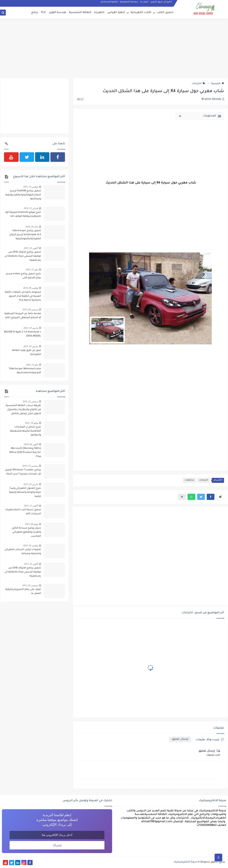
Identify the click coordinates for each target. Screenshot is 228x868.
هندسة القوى (57, 13)
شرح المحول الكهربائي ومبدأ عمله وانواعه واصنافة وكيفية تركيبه (25, 492)
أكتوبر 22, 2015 (31, 248)
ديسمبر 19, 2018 (30, 466)
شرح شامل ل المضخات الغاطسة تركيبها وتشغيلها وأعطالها (25, 431)
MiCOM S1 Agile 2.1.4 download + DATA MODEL (23, 334)
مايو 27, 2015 (32, 269)
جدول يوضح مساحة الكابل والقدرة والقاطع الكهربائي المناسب (26, 532)
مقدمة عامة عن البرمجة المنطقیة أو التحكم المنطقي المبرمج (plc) (23, 316)
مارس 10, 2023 (31, 328)
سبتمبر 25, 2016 (30, 401)
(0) (80, 100)
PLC (43, 13)
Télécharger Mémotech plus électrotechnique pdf (25, 371)
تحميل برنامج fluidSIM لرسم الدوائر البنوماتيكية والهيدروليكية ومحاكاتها (23, 195)
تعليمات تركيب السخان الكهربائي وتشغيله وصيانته (23, 552)
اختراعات (198, 84)
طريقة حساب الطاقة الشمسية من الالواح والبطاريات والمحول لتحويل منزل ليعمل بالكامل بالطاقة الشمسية (23, 410)
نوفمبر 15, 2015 (31, 187)
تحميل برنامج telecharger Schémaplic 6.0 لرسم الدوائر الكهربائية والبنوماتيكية (25, 235)
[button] (211, 497)
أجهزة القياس (116, 13)
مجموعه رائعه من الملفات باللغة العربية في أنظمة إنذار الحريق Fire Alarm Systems (23, 296)
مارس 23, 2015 (31, 346)
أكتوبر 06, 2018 (31, 444)
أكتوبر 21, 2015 (31, 506)
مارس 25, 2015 (31, 484)
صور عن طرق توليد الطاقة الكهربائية (27, 353)
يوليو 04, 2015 (32, 524)
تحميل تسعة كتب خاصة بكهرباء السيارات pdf (23, 512)
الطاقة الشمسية (80, 13)
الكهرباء (99, 13)
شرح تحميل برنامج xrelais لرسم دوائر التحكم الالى (24, 276)
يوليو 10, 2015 (32, 423)
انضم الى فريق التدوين (161, 2)
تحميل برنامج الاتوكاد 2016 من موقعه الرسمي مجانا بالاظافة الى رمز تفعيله (23, 256)
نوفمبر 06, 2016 (31, 288)
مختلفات (189, 480)
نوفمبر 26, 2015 (31, 545)
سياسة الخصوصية (129, 2)
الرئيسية (218, 84)
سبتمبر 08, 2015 (30, 310)
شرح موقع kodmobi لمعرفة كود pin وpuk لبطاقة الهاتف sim (23, 214)
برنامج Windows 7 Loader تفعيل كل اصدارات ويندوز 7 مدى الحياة (23, 472)
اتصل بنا (144, 2)
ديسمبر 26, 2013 (30, 585)
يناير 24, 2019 (32, 227)
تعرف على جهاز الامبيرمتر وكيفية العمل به (23, 592)
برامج (35, 13)
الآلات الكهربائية (141, 13)
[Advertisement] (114, 48)
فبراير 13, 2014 (31, 208)
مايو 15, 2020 (32, 365)
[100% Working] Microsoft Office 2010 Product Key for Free (25, 453)
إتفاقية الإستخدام (109, 2)
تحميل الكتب (165, 13)
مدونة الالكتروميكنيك (185, 862)
